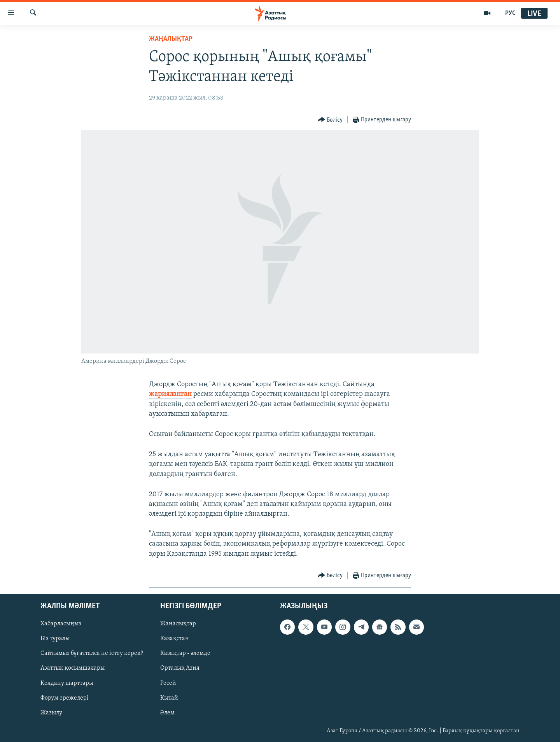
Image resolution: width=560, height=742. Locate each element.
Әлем (167, 713)
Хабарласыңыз (61, 624)
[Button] (330, 120)
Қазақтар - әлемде (185, 653)
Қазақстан (175, 639)
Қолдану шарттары (67, 683)
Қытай (169, 698)
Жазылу (51, 713)
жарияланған (170, 394)
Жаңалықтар (178, 624)
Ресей (168, 683)
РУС (510, 13)
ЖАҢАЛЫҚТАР (171, 39)
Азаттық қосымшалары (73, 668)
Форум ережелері (65, 698)
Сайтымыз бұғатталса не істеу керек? (92, 653)
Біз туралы (55, 639)
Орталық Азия (180, 668)
